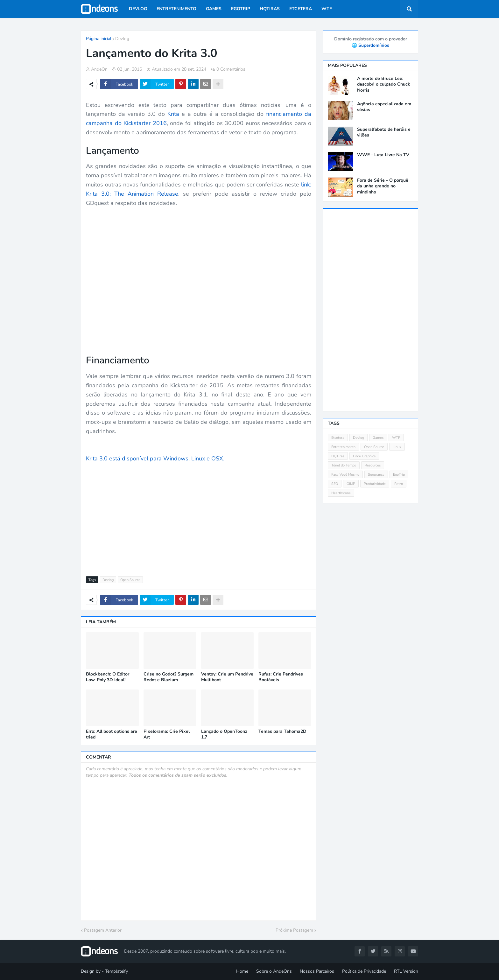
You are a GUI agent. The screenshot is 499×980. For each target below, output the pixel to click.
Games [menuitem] (214, 9)
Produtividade (375, 484)
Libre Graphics (364, 456)
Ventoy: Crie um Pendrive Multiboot (227, 677)
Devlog (122, 39)
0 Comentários (231, 69)
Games (378, 438)
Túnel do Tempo (344, 465)
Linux (397, 447)
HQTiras (338, 456)
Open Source (130, 580)
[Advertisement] (199, 516)
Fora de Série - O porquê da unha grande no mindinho (383, 186)
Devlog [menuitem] (138, 9)
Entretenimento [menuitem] (176, 9)
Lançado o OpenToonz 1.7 (224, 734)
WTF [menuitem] (327, 9)
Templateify (116, 971)
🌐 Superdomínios (370, 45)
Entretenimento (343, 447)
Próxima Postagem (294, 930)
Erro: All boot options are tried (112, 734)
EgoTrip (399, 475)
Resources (373, 465)
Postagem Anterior (103, 930)
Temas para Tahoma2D (282, 731)
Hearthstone (341, 493)
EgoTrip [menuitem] (241, 9)
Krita (173, 114)
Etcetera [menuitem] (301, 9)
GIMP (351, 484)
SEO (335, 484)
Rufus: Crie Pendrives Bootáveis (281, 677)
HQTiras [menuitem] (270, 9)
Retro (399, 484)
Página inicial (99, 39)
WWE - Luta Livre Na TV (383, 155)
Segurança (376, 475)
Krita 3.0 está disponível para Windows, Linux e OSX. (155, 458)
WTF (396, 438)
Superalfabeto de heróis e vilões (384, 132)
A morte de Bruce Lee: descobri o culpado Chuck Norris (384, 84)
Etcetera (338, 438)
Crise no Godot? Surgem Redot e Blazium (169, 677)
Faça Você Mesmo (345, 475)
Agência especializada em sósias (384, 107)
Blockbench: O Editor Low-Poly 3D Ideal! (108, 677)
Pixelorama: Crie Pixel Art (167, 734)
